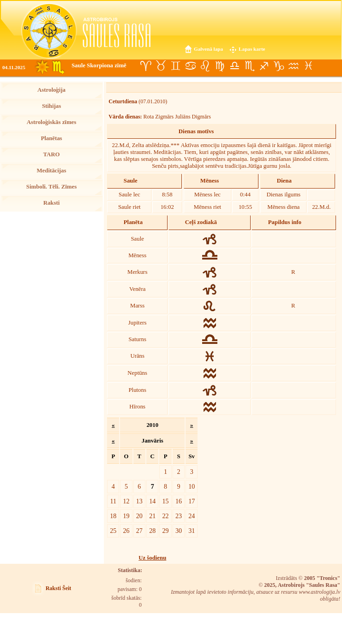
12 (126, 501)
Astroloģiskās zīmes (51, 122)
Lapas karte (252, 49)
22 (166, 516)
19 (126, 516)
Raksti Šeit (59, 588)
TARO (51, 154)
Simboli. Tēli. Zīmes (51, 187)
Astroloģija (51, 90)
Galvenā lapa (208, 49)
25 (113, 531)
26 (126, 531)
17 (192, 501)
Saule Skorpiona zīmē (99, 65)
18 (113, 516)
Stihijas (51, 106)
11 (114, 501)
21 (152, 516)
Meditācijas (52, 171)
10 (192, 486)
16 (179, 501)
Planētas (51, 138)
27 (139, 531)
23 (179, 516)
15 (166, 501)
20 (139, 516)
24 (192, 516)
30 (179, 531)
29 (166, 531)
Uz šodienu (152, 558)
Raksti (52, 203)
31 (192, 531)
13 (139, 501)
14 (152, 501)
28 (152, 531)
